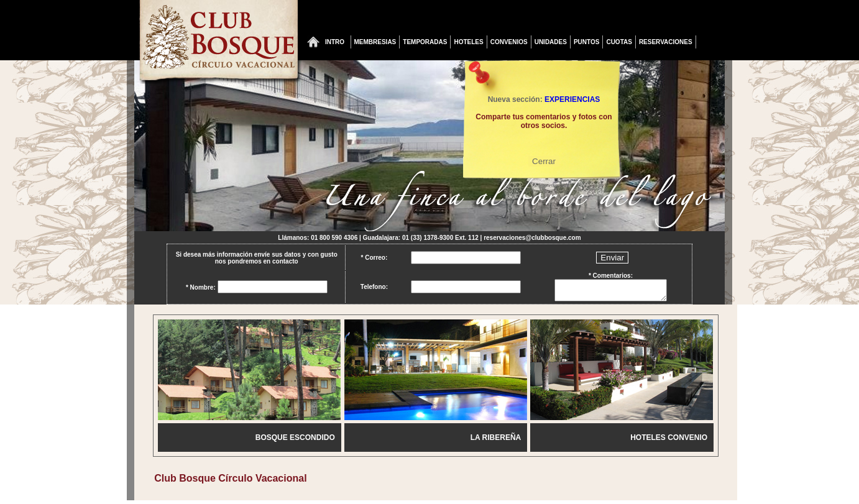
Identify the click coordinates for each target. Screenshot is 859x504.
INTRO (335, 42)
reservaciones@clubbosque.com (532, 238)
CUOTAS (619, 42)
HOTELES (468, 42)
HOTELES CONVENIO (669, 441)
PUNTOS (587, 42)
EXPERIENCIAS (572, 99)
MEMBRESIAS (375, 42)
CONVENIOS (509, 42)
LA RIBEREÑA (496, 441)
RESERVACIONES (666, 42)
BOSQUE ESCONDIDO (295, 441)
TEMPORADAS (425, 42)
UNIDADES (551, 42)
